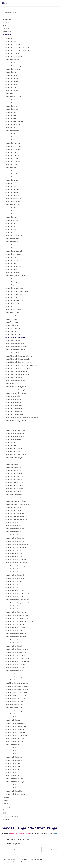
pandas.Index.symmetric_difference (16, 276)
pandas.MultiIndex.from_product (15, 455)
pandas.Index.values (11, 41)
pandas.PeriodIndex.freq (12, 745)
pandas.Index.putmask (12, 189)
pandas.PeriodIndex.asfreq (13, 788)
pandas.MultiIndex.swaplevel (14, 498)
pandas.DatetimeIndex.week (14, 569)
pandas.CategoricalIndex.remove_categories (19, 362)
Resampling (6, 807)
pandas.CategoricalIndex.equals (15, 381)
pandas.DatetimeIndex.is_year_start (16, 606)
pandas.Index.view (11, 245)
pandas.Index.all (10, 100)
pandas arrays (7, 32)
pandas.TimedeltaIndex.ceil (13, 708)
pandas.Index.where (11, 183)
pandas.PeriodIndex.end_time (14, 742)
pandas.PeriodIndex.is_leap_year (15, 754)
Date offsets (6, 798)
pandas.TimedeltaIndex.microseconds (17, 683)
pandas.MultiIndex (11, 442)
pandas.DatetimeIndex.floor (14, 643)
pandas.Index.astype (11, 220)
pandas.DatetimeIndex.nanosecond (16, 547)
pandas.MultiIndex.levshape (14, 473)
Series (4, 25)
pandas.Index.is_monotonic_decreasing (17, 50)
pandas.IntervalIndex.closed (14, 405)
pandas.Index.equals (11, 128)
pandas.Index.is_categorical (13, 146)
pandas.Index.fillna (11, 208)
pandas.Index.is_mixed (12, 159)
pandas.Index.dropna (11, 211)
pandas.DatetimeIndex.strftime (15, 627)
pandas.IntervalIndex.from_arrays (15, 387)
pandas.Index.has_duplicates (14, 57)
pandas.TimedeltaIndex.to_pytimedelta (17, 695)
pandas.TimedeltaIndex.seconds (15, 680)
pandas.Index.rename (11, 177)
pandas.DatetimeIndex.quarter (14, 581)
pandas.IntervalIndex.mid (13, 402)
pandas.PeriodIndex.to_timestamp (16, 794)
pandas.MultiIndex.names (13, 461)
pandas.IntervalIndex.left (13, 396)
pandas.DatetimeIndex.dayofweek (16, 572)
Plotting (5, 813)
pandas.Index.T (9, 94)
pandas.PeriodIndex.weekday (14, 779)
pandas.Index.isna (10, 214)
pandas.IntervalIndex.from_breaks (15, 393)
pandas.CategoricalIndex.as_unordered (17, 374)
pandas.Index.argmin (11, 106)
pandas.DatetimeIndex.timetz (14, 556)
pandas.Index (9, 38)
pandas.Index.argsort (11, 248)
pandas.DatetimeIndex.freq (13, 587)
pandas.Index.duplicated (12, 125)
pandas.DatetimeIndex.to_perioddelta (17, 658)
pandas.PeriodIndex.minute (13, 757)
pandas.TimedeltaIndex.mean (14, 714)
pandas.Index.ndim (11, 84)
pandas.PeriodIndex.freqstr (13, 748)
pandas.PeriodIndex (11, 717)
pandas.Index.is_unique (12, 54)
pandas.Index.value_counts (13, 199)
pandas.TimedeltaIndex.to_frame (15, 711)
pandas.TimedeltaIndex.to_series (15, 699)
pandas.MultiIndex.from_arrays (15, 449)
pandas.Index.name (11, 75)
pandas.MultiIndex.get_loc (13, 507)
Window (5, 801)
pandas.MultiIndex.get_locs (13, 510)
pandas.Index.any (10, 103)
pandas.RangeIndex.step (12, 334)
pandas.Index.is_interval (12, 155)
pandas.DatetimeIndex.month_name (16, 649)
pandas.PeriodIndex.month (13, 760)
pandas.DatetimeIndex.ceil (13, 646)
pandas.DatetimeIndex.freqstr (14, 590)
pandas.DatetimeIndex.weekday (15, 578)
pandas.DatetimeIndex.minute (14, 538)
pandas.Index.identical (12, 134)
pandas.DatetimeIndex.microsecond (16, 544)
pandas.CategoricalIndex (12, 341)
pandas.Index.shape (11, 72)
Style (4, 810)
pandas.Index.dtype (11, 63)
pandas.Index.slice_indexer (13, 310)
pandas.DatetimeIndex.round (14, 640)
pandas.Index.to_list (11, 233)
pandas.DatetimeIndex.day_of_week (16, 575)
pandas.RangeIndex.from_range (15, 337)
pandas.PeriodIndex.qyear (13, 766)
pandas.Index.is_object (12, 165)
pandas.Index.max (10, 171)
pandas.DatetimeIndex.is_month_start (17, 594)
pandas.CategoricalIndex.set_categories (17, 368)
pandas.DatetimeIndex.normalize (15, 624)
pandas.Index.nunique (12, 196)
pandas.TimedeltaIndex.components (16, 689)
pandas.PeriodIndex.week (13, 776)
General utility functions (10, 816)
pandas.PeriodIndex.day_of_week (15, 726)
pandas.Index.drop (11, 118)
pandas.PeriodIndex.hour (13, 751)
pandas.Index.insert (11, 137)
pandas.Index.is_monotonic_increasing (17, 47)
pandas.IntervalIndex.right (13, 399)
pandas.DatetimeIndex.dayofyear (15, 560)
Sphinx (15, 862)
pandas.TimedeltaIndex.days (14, 677)
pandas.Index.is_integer (12, 152)
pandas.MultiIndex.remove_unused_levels (18, 504)
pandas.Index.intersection (13, 267)
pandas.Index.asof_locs (12, 282)
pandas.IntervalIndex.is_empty (14, 415)
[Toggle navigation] (56, 3)
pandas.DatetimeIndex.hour (14, 535)
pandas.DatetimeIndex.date (14, 550)
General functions (8, 22)
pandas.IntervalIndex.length (13, 408)
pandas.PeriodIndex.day (12, 720)
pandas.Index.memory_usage (14, 97)
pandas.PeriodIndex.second (13, 769)
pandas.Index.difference (12, 273)
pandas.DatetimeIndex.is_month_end (17, 597)
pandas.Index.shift (10, 257)
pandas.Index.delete (11, 115)
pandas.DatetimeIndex (12, 523)
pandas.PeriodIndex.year (12, 785)
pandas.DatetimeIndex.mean (14, 671)
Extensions (6, 819)
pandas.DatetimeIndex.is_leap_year (16, 612)
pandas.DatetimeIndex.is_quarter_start (17, 600)
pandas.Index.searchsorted (13, 251)
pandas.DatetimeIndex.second (14, 541)
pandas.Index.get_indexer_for (14, 288)
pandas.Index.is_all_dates (13, 69)
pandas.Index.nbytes (11, 81)
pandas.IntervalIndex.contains (14, 433)
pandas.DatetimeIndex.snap (14, 631)
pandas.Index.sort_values (13, 254)
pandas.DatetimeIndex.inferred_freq (16, 615)
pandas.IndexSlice (10, 445)
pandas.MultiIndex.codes (13, 467)
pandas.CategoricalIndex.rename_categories (19, 353)
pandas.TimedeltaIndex (12, 674)
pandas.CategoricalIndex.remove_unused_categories (21, 365)
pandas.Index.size (10, 87)
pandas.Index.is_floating (12, 149)
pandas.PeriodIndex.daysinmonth (15, 739)
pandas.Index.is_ (10, 140)
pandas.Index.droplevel (12, 205)
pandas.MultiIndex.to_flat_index (15, 482)
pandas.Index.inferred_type (13, 66)
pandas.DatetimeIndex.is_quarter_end (17, 603)
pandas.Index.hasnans (12, 60)
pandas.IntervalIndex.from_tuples (15, 390)
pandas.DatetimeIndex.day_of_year (16, 563)
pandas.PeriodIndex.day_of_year (15, 732)
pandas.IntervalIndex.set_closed (15, 430)
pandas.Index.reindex (11, 174)
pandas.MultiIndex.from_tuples (15, 452)
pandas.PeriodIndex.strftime (14, 791)
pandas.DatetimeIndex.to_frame (15, 668)
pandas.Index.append (11, 260)
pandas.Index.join (10, 263)
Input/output (7, 19)
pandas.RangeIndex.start (13, 328)
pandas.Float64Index (11, 325)
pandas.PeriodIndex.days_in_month (16, 736)
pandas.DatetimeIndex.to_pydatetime (17, 661)
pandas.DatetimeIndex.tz (13, 584)
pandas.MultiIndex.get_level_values (16, 519)
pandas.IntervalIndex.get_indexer (15, 427)
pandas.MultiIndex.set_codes (14, 479)
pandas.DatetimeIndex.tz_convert (15, 634)
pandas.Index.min (10, 168)
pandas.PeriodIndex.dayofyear (14, 729)
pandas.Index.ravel (11, 229)
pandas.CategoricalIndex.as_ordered (16, 371)
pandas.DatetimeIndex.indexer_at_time (17, 618)
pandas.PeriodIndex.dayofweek (15, 723)
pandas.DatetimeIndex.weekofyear (16, 566)
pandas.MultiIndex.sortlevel (13, 492)
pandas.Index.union (11, 270)
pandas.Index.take (10, 186)
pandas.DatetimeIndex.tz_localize (15, 637)
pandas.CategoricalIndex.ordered (15, 350)
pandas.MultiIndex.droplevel (14, 495)
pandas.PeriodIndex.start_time (14, 773)
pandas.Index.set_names (12, 202)
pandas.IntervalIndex (11, 384)
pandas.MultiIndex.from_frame (15, 458)
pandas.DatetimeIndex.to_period (15, 655)
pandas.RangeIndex (11, 316)
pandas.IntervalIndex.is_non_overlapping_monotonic (21, 418)
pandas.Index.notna (11, 217)
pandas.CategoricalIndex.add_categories (17, 359)
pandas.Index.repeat (11, 180)
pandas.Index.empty (11, 91)
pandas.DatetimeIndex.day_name (15, 652)
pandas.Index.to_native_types (14, 236)
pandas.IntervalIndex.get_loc (14, 424)
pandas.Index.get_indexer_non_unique (17, 291)
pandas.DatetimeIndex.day (13, 532)
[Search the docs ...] (30, 13)
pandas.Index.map (10, 226)
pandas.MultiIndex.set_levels (14, 476)
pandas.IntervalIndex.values (13, 411)
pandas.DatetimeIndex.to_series (15, 665)
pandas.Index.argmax (11, 109)
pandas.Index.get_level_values (14, 294)
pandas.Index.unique (11, 192)
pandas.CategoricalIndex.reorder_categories (19, 356)
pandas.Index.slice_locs (12, 313)
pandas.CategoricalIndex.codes (15, 344)
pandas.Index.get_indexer (13, 285)
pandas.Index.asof (10, 279)
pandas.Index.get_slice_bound (14, 300)
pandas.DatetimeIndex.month (14, 529)
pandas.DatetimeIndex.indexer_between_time (19, 621)
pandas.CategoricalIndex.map (14, 378)
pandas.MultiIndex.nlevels (13, 470)
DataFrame (6, 29)
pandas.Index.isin (10, 307)
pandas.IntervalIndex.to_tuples (14, 439)
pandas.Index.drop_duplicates (14, 121)
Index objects (7, 35)
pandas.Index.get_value (12, 304)
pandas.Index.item (10, 223)
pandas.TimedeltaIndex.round (14, 702)
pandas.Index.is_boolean (12, 143)
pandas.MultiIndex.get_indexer (14, 516)
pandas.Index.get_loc (11, 297)
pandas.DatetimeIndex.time (14, 553)
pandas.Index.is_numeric (12, 162)
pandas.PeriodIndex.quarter (13, 763)
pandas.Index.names (11, 78)
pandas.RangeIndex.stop (12, 331)
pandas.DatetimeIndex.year (13, 526)
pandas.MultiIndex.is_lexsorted (15, 489)
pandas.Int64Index (11, 319)
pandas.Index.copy (11, 112)
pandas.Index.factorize (12, 131)
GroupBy (5, 804)
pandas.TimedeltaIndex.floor (14, 705)
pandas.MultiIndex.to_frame (14, 486)
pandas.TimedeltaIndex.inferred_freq (16, 692)
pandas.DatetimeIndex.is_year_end (16, 609)
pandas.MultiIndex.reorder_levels (15, 501)
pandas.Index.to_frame (12, 242)
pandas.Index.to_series (12, 239)
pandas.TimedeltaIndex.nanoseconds (16, 686)
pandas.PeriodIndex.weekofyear (15, 782)
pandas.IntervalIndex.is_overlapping (16, 421)
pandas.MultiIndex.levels (13, 464)
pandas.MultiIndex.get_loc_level (15, 513)
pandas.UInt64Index (11, 322)
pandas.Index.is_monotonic (13, 44)
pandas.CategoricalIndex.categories (16, 347)
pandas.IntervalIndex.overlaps (14, 436)
